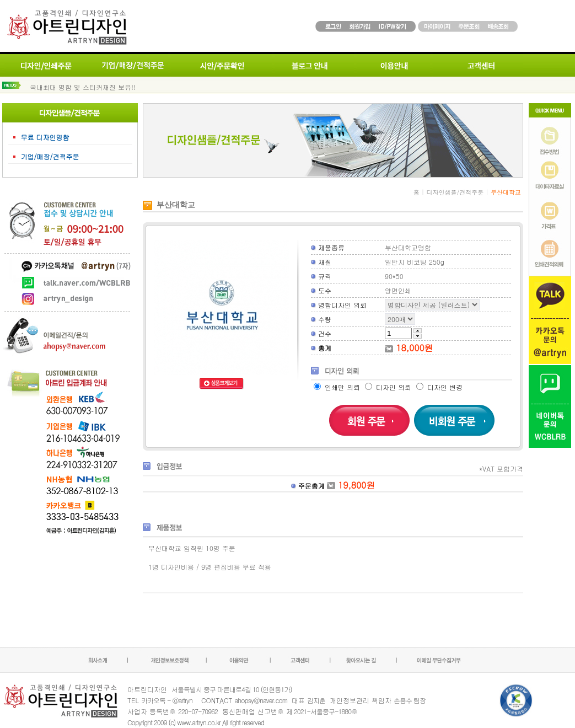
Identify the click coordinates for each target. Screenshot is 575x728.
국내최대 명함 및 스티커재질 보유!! (83, 87)
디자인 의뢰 (389, 387)
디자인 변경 (439, 387)
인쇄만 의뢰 (338, 387)
